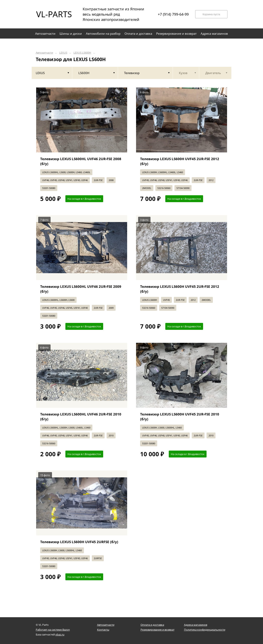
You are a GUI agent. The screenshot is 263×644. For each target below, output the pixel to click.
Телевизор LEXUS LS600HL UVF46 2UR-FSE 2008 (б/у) (81, 161)
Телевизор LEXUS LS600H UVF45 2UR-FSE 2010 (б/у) (180, 417)
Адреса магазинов (196, 625)
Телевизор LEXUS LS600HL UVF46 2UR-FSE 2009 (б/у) (81, 289)
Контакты (103, 630)
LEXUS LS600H (82, 53)
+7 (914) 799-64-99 (173, 14)
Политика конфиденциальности (205, 630)
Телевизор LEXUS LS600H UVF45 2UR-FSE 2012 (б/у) (180, 161)
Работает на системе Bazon (53, 630)
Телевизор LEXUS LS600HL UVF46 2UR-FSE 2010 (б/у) (81, 417)
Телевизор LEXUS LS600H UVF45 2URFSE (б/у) (79, 542)
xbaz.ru (60, 634)
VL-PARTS (54, 14)
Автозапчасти (44, 53)
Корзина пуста (211, 14)
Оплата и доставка (152, 625)
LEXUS (63, 53)
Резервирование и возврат (157, 630)
